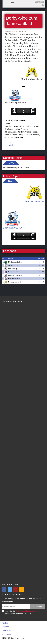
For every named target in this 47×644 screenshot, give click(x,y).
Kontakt (5, 623)
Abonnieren (38, 606)
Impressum (7, 634)
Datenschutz (7, 630)
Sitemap (5, 627)
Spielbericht (13, 142)
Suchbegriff (43, 6)
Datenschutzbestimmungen (27, 611)
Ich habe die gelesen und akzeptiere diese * (22, 612)
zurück (11, 145)
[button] (13, 4)
